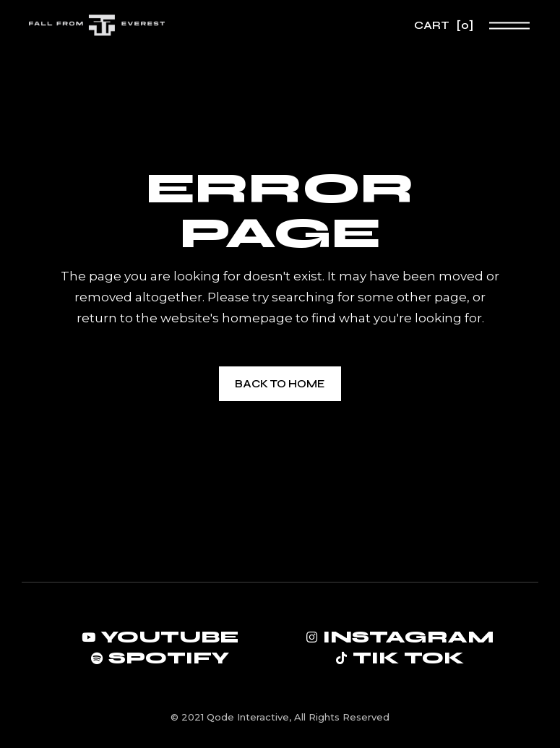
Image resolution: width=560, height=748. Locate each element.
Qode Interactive (248, 717)
